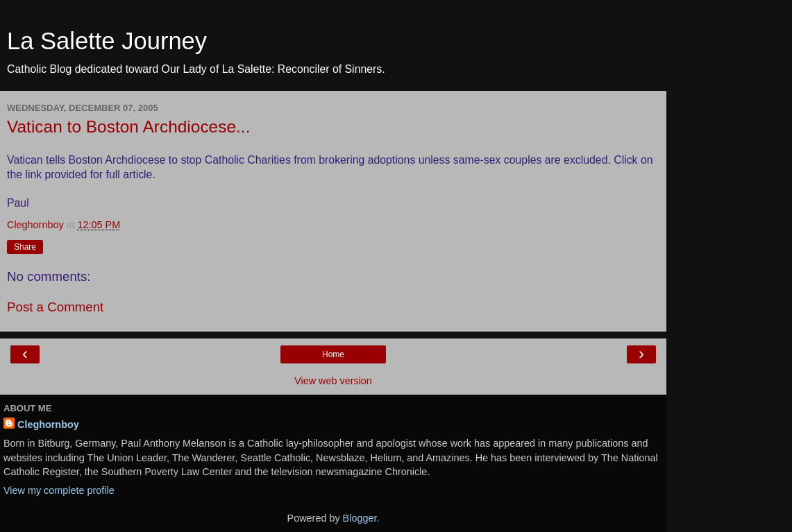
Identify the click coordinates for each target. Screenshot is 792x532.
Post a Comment (55, 307)
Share (25, 247)
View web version (333, 381)
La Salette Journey (107, 41)
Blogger (360, 518)
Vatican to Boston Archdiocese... (128, 127)
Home (333, 354)
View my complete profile (59, 490)
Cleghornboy (48, 424)
